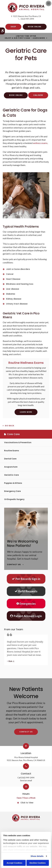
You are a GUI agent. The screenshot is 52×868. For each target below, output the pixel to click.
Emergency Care (12, 491)
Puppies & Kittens (13, 483)
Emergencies (26, 604)
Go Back (9, 426)
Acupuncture (11, 467)
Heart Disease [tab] (13, 279)
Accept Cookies (14, 863)
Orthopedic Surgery (14, 499)
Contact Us (26, 732)
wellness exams (40, 143)
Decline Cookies (38, 863)
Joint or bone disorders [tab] (18, 269)
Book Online (35, 27)
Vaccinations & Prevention (18, 442)
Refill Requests (26, 591)
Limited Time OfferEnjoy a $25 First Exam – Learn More (25, 37)
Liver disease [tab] (13, 289)
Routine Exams (12, 451)
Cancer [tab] (10, 274)
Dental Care (10, 459)
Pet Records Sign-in (26, 579)
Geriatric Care (12, 475)
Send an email (26, 780)
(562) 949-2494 (27, 19)
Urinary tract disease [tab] (17, 304)
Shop (13, 27)
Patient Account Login (26, 616)
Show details (37, 856)
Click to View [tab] (27, 803)
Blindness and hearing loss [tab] (20, 284)
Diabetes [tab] (11, 294)
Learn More (26, 412)
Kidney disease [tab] (14, 299)
